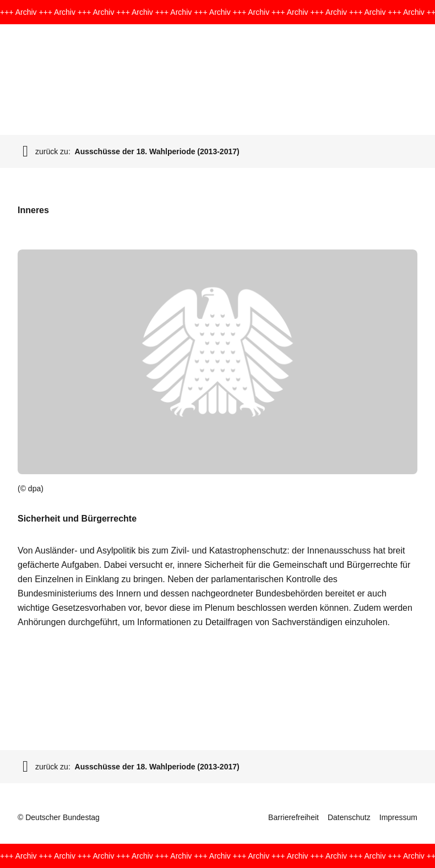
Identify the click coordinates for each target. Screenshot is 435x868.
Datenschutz (349, 817)
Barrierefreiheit (293, 817)
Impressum (398, 817)
